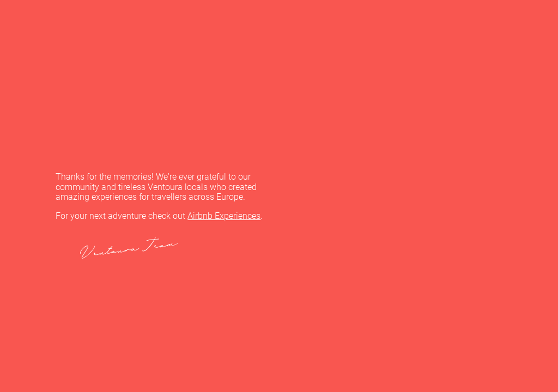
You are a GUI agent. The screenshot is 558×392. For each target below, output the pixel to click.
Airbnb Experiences (224, 216)
